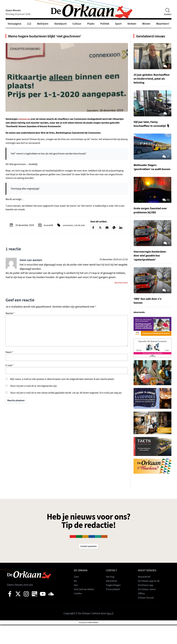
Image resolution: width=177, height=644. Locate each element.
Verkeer (132, 24)
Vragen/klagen (114, 604)
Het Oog (111, 596)
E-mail (10, 368)
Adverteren (112, 600)
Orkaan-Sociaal (147, 617)
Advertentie (140, 331)
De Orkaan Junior (148, 609)
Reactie (10, 316)
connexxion (68, 226)
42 (165, 219)
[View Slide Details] (152, 345)
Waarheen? (163, 24)
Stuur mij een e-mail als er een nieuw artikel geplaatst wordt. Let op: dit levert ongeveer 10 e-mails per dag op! (66, 396)
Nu (76, 600)
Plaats (91, 24)
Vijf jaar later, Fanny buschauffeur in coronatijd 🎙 (152, 137)
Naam (9, 355)
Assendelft (48, 227)
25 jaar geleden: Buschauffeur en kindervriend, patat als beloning (149, 87)
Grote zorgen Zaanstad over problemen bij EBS (150, 229)
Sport (118, 24)
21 (165, 309)
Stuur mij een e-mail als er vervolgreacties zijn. (34, 389)
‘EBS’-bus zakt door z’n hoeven (149, 319)
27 (165, 171)
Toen (77, 596)
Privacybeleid (114, 609)
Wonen (146, 24)
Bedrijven (43, 24)
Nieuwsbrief (145, 596)
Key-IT (110, 633)
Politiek (105, 24)
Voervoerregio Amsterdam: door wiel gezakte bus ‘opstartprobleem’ (152, 274)
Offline (142, 613)
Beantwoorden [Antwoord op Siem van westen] (120, 286)
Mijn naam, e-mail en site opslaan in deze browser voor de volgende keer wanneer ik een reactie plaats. (62, 382)
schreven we (25, 121)
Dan (76, 604)
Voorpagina (14, 24)
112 (29, 24)
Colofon (79, 613)
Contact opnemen (89, 565)
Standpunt (60, 24)
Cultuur (77, 24)
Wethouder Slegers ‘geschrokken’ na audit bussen (149, 184)
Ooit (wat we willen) (85, 609)
